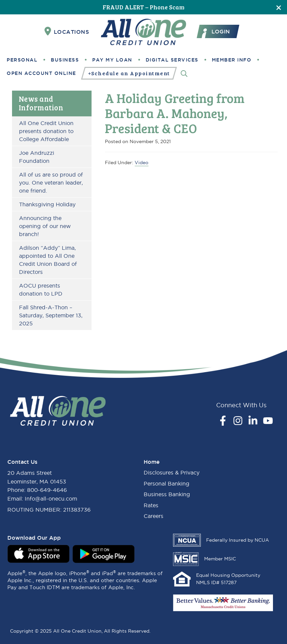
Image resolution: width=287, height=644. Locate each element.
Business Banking (167, 494)
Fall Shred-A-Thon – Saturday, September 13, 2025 (51, 315)
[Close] (279, 7)
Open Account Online (41, 73)
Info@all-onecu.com (51, 499)
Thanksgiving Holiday (47, 204)
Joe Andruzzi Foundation (37, 157)
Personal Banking (167, 484)
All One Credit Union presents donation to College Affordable (46, 131)
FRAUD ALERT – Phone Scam (143, 7)
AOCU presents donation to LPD (41, 290)
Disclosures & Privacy (172, 472)
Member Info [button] (232, 60)
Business (65, 60)
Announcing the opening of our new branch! (45, 226)
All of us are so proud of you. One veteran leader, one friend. (51, 183)
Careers (154, 516)
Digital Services (172, 60)
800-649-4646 (47, 490)
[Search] (184, 73)
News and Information (41, 103)
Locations (67, 31)
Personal (22, 60)
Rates (151, 505)
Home (152, 462)
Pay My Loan (112, 60)
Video (141, 163)
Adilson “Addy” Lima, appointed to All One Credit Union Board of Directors (48, 260)
